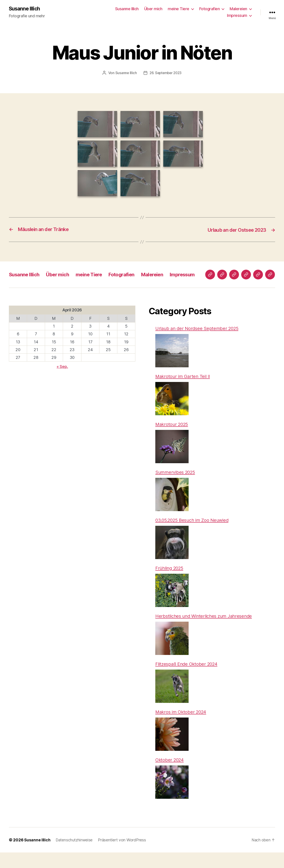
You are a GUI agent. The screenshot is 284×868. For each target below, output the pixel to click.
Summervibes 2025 (177, 485)
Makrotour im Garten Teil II (184, 389)
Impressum (237, 16)
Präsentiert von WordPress (124, 855)
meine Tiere (178, 9)
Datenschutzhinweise (75, 855)
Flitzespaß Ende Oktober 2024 (188, 679)
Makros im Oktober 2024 (182, 727)
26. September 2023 (166, 73)
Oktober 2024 (170, 775)
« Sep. (62, 379)
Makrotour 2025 (173, 437)
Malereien (238, 9)
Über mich (153, 9)
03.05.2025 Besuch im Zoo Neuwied (194, 534)
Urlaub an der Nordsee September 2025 (199, 341)
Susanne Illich (25, 9)
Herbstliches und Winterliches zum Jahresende (206, 630)
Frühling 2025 (171, 582)
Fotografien (210, 9)
